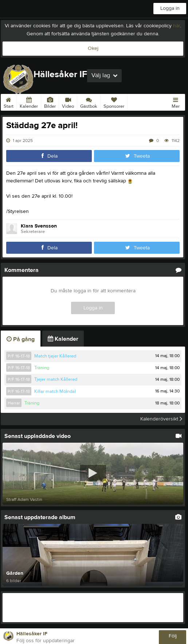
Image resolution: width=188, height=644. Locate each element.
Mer (176, 102)
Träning (42, 368)
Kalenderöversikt (161, 419)
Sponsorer (114, 102)
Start (9, 102)
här (177, 26)
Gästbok (89, 102)
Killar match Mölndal (55, 391)
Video (68, 102)
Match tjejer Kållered (55, 356)
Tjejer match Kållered (56, 379)
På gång (21, 339)
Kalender (29, 102)
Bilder (50, 102)
